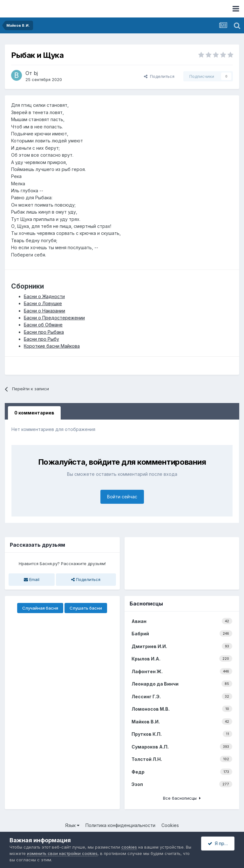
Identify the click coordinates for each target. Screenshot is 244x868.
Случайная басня (40, 608)
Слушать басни (86, 608)
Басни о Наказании (44, 311)
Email (32, 579)
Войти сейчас (122, 497)
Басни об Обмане (43, 325)
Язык (72, 825)
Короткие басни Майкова (52, 346)
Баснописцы (146, 604)
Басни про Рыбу (41, 339)
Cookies (170, 825)
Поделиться (159, 76)
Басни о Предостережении (54, 318)
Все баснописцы (182, 798)
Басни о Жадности (44, 296)
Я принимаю (221, 843)
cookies (129, 847)
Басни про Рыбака (44, 332)
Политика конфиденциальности (120, 825)
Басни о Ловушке (43, 303)
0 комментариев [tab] (34, 413)
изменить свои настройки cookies (62, 853)
